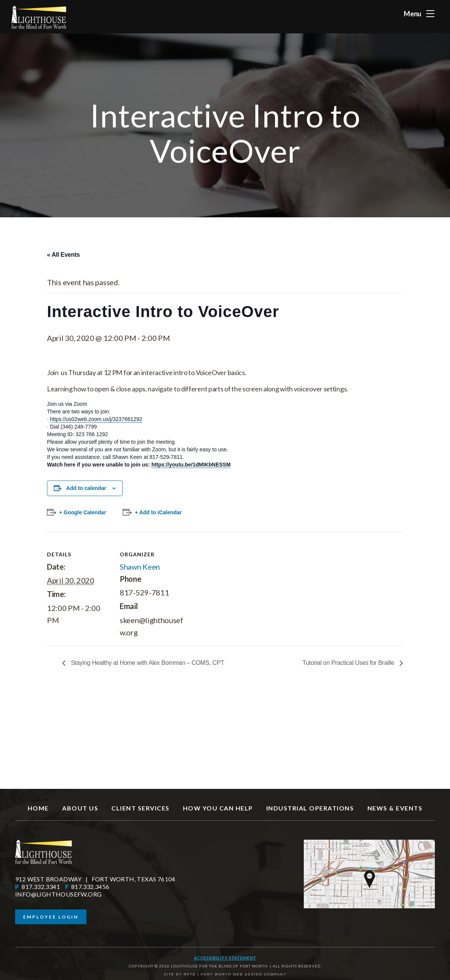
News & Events (395, 808)
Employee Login (51, 917)
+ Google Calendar (83, 512)
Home (38, 808)
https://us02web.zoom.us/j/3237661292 (96, 419)
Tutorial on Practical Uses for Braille (349, 663)
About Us (80, 808)
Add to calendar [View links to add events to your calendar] (86, 488)
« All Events (63, 255)
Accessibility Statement (225, 958)
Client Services (141, 808)
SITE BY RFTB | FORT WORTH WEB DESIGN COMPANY (225, 974)
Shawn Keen (140, 567)
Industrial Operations (310, 808)
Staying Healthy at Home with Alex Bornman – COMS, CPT (147, 663)
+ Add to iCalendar (158, 512)
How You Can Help (218, 808)
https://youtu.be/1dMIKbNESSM (191, 465)
